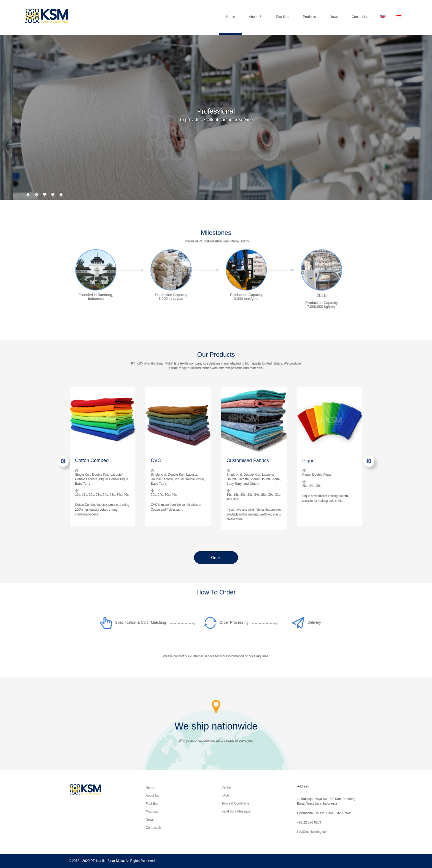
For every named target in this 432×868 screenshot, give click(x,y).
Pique (323, 460)
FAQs (245, 799)
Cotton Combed (99, 460)
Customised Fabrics (252, 461)
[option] (216, 122)
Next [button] (369, 461)
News (334, 23)
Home (231, 23)
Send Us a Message (248, 804)
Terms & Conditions (248, 802)
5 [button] (61, 194)
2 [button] (36, 194)
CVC (171, 460)
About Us (256, 23)
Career (245, 797)
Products (309, 23)
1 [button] (28, 194)
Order (216, 558)
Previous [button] (63, 461)
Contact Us (360, 23)
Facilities (283, 23)
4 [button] (53, 194)
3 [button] (44, 194)
